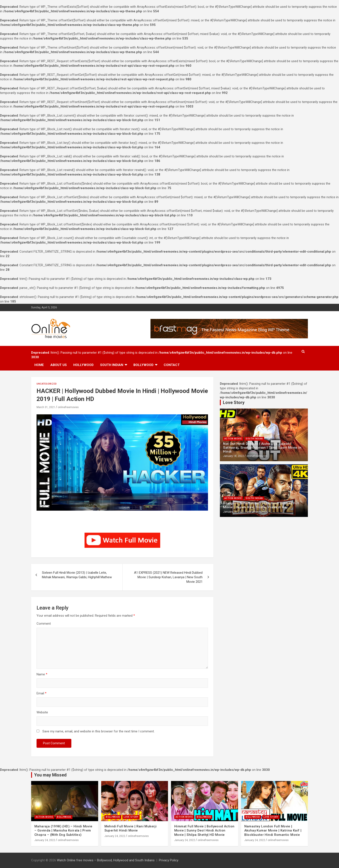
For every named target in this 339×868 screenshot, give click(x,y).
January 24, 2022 (45, 840)
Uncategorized (47, 384)
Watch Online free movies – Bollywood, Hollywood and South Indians (106, 860)
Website (42, 712)
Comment (44, 624)
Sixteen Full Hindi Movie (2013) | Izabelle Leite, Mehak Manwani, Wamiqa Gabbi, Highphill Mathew (77, 575)
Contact (172, 365)
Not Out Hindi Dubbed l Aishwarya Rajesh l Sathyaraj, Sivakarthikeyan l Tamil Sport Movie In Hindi (262, 448)
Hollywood (83, 365)
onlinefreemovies (68, 407)
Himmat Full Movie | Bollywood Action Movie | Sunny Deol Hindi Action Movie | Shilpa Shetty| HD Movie (204, 831)
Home (39, 365)
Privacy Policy (169, 860)
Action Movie (233, 439)
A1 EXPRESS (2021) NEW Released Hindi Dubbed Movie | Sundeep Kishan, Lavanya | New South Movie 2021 (168, 577)
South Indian (112, 365)
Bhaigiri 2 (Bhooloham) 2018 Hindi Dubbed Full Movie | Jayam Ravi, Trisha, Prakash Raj (261, 505)
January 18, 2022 (233, 456)
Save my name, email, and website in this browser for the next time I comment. (98, 731)
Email (42, 693)
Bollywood (143, 365)
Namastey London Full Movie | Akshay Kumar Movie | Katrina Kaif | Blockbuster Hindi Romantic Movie (273, 831)
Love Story (131, 817)
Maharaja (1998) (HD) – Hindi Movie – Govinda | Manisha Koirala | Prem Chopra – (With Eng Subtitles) (63, 831)
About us (59, 365)
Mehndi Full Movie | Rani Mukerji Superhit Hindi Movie (131, 828)
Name (42, 674)
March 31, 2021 (46, 407)
